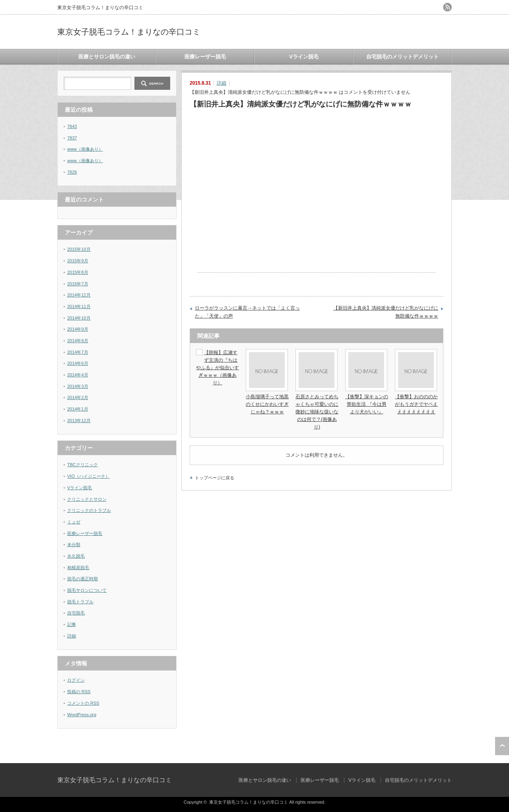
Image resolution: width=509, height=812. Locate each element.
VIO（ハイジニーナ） (88, 476)
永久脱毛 (76, 556)
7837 (72, 138)
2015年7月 (78, 284)
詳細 (221, 83)
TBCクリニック (83, 465)
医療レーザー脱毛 (205, 57)
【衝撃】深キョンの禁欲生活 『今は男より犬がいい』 (367, 404)
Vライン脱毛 (304, 57)
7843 (72, 126)
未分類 (74, 545)
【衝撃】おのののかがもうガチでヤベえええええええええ (416, 404)
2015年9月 (78, 261)
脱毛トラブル (80, 602)
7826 (72, 172)
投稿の (79, 692)
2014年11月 (79, 306)
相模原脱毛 (78, 568)
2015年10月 (79, 249)
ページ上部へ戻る (502, 746)
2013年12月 (79, 421)
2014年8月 (78, 341)
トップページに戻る (215, 478)
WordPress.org (82, 715)
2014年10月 (79, 318)
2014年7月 (78, 352)
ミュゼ (74, 522)
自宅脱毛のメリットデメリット (402, 57)
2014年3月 (78, 386)
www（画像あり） (85, 149)
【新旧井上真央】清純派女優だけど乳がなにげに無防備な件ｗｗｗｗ (386, 312)
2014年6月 (78, 363)
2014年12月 (79, 295)
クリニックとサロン (87, 499)
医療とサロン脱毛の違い (107, 57)
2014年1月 (78, 409)
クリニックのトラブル (89, 510)
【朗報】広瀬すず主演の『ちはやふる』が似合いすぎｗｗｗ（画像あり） (218, 368)
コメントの (83, 703)
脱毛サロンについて (87, 590)
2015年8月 (78, 272)
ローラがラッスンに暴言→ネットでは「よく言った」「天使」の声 (247, 312)
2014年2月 (78, 397)
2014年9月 (78, 329)
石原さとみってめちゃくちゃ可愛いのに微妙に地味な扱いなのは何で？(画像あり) (317, 412)
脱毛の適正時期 (83, 579)
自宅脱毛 (76, 613)
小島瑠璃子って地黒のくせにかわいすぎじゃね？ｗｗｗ (267, 404)
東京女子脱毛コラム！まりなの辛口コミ (129, 32)
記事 (72, 624)
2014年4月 (78, 375)
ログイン (76, 680)
